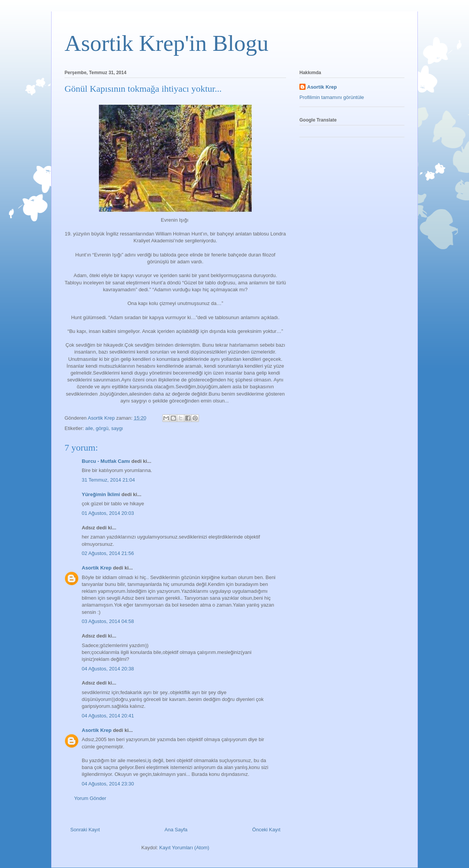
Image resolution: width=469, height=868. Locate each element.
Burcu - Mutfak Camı (106, 461)
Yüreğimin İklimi (101, 494)
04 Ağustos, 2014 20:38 (108, 669)
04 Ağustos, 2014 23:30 (108, 784)
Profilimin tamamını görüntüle (332, 97)
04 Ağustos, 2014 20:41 (108, 716)
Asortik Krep (97, 568)
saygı (117, 428)
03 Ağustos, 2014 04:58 (108, 621)
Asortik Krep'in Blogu (167, 43)
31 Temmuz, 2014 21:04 (108, 480)
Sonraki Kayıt (85, 830)
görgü (102, 428)
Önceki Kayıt (266, 830)
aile (89, 428)
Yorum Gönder (90, 798)
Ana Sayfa (176, 830)
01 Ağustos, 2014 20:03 (108, 513)
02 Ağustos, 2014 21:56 (108, 553)
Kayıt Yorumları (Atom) (184, 848)
